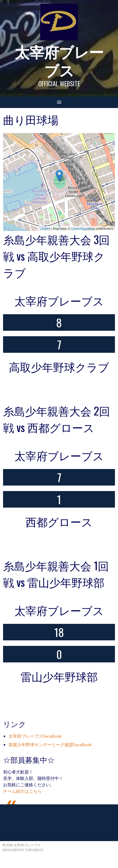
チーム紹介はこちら (22, 791)
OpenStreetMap (83, 229)
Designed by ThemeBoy (23, 850)
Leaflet (45, 229)
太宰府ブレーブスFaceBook (35, 736)
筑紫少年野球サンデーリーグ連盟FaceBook (50, 745)
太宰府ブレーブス (59, 60)
